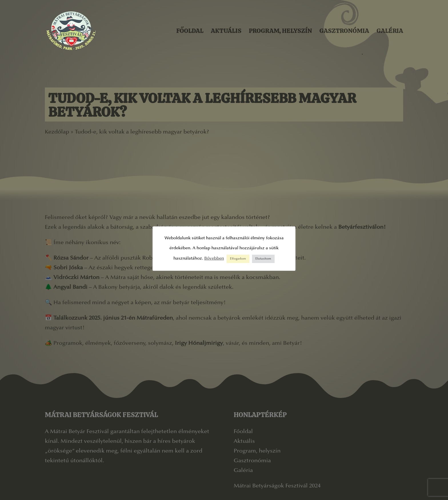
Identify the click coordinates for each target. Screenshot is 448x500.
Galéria (390, 31)
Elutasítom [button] (263, 259)
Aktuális (226, 31)
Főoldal (190, 31)
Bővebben (214, 259)
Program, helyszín (280, 31)
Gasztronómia (344, 31)
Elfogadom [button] (238, 259)
